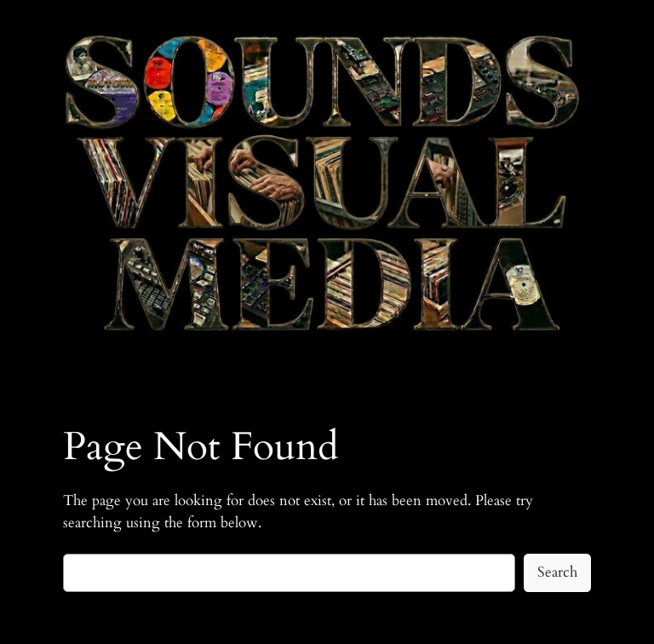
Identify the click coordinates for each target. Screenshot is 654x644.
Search (557, 572)
